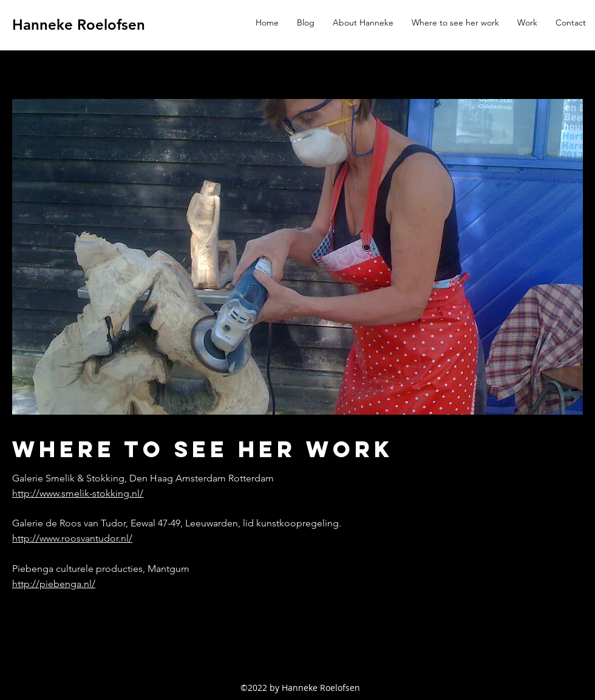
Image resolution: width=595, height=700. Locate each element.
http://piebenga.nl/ (54, 584)
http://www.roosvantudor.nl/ (72, 538)
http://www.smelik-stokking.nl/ (78, 493)
